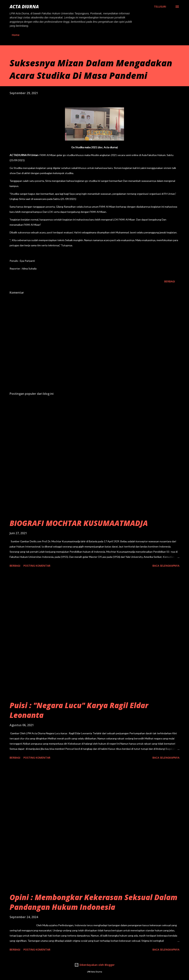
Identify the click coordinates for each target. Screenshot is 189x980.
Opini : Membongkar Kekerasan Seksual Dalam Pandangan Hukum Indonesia (93, 902)
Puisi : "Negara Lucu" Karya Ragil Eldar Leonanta (79, 710)
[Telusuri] (160, 7)
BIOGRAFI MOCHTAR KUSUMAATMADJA (79, 523)
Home (16, 35)
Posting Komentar (37, 566)
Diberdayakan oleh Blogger (94, 965)
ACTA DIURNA (24, 7)
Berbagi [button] (170, 281)
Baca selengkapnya (166, 566)
